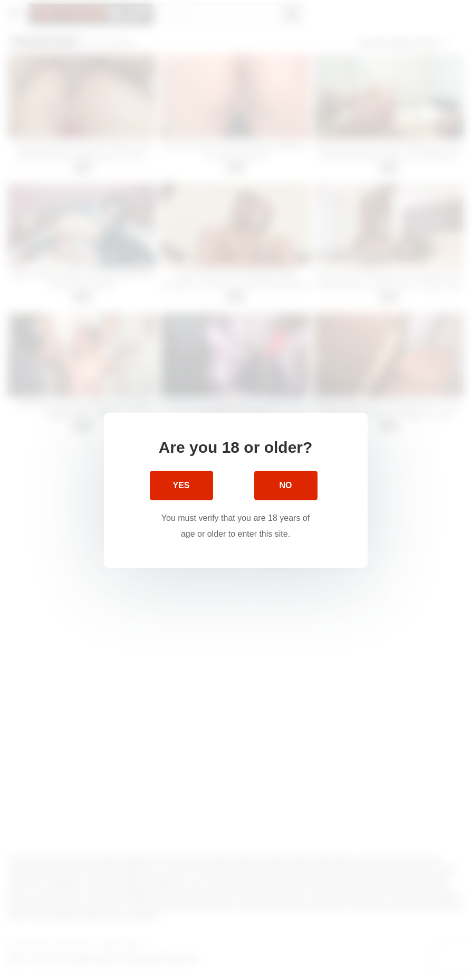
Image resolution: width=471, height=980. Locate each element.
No (286, 485)
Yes (181, 485)
